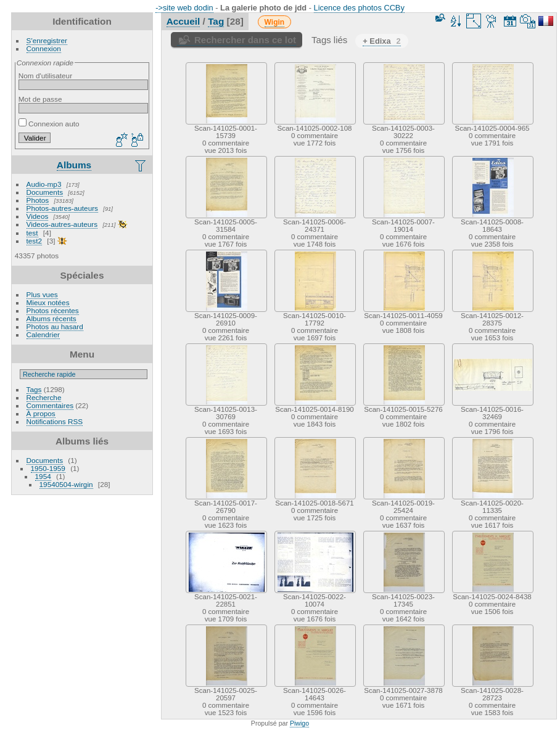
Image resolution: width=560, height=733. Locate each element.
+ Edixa (381, 41)
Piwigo (299, 723)
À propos (41, 413)
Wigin (275, 22)
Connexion (44, 48)
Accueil (183, 21)
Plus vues (42, 294)
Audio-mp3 (44, 184)
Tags (34, 389)
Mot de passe (40, 99)
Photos (38, 200)
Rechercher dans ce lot (245, 40)
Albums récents (51, 318)
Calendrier (43, 334)
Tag (216, 21)
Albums (74, 165)
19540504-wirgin (66, 484)
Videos (38, 216)
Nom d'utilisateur (45, 76)
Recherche (44, 397)
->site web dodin (184, 8)
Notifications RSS (55, 421)
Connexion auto (49, 124)
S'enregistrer (47, 40)
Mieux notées (48, 302)
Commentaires (50, 405)
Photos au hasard (55, 326)
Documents (45, 192)
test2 (35, 241)
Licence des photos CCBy (359, 8)
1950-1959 (48, 468)
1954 (43, 476)
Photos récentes (53, 310)
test (32, 233)
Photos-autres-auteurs (62, 208)
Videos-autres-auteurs (62, 224)
